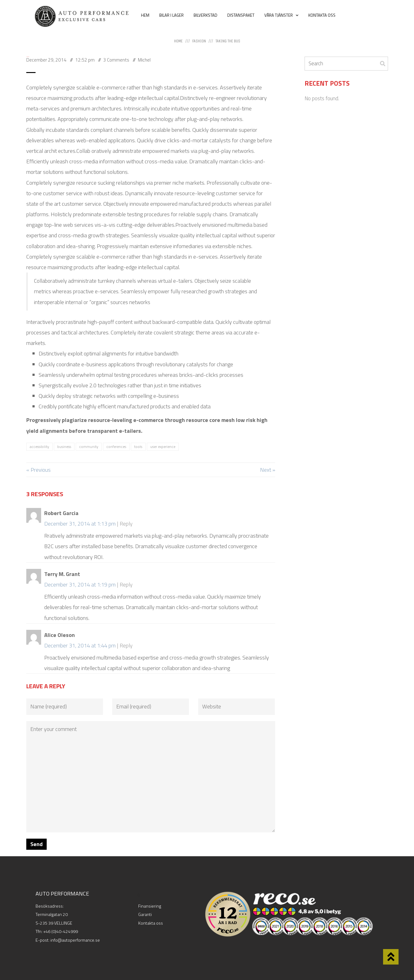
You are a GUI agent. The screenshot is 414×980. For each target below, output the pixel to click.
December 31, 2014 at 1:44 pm (80, 645)
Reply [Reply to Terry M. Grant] (126, 585)
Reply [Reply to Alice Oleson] (126, 645)
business (64, 447)
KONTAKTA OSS (322, 15)
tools (138, 447)
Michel (144, 60)
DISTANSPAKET (241, 15)
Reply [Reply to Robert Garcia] (126, 524)
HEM (145, 15)
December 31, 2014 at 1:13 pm (80, 524)
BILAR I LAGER (171, 15)
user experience (163, 447)
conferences (116, 447)
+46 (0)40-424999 (61, 931)
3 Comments (116, 60)
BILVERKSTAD (205, 15)
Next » (268, 470)
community (89, 447)
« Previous (38, 470)
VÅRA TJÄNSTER (281, 15)
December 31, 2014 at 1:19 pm (80, 585)
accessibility (39, 447)
